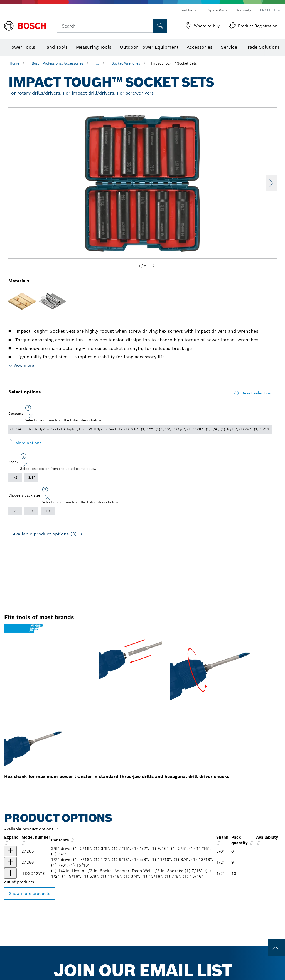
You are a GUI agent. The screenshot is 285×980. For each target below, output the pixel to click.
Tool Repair (190, 10)
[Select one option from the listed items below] (28, 408)
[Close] (31, 416)
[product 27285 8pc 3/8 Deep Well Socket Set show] (10, 851)
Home (14, 63)
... (97, 63)
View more (24, 365)
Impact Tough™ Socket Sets (174, 63)
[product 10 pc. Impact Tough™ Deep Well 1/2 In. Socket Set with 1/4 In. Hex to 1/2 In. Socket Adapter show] (10, 873)
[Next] (154, 266)
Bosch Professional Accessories (57, 63)
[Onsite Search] (160, 26)
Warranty (244, 10)
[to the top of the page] (277, 947)
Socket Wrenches (126, 63)
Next (271, 183)
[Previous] (132, 266)
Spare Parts (218, 10)
